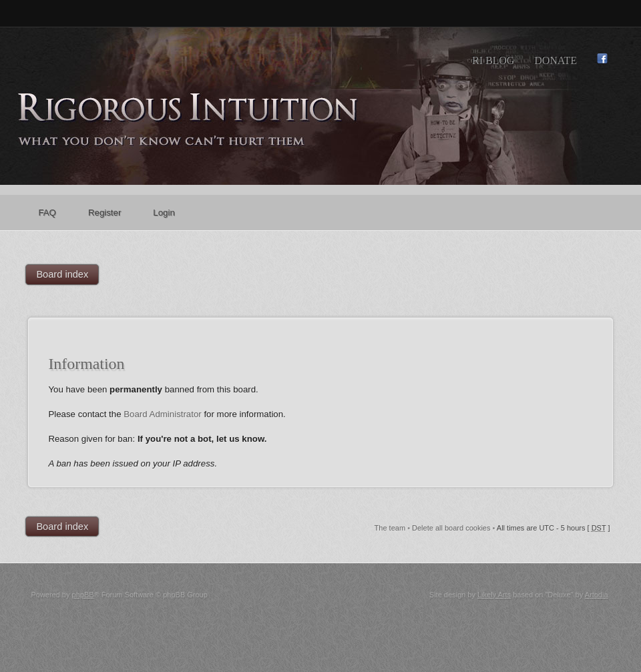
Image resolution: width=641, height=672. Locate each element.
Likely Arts (494, 595)
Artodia (597, 595)
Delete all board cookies (451, 528)
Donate (556, 60)
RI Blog (493, 60)
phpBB (83, 595)
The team (390, 528)
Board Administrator (163, 414)
